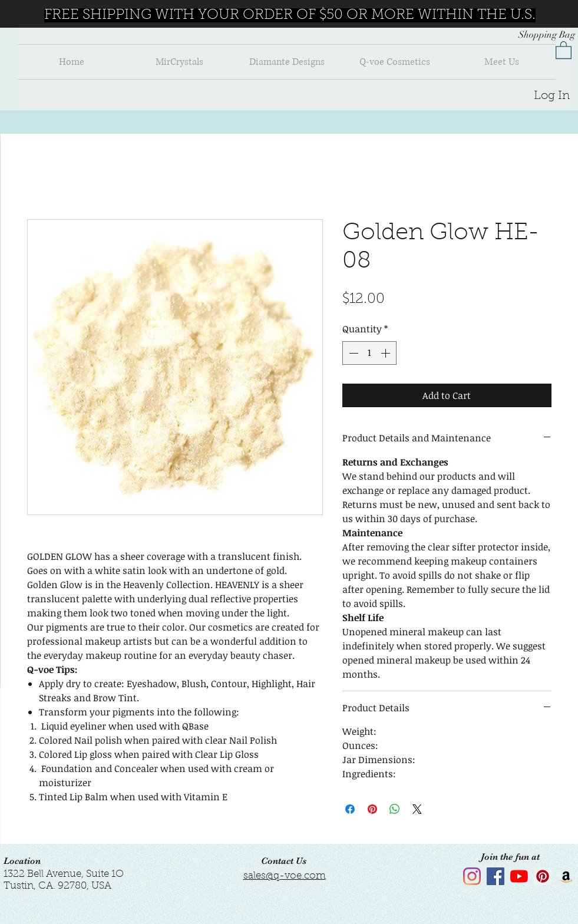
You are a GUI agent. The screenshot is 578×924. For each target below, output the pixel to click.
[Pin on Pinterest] (372, 809)
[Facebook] (496, 876)
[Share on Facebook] (350, 809)
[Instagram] (472, 876)
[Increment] (387, 353)
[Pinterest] (543, 876)
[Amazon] (566, 876)
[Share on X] (417, 809)
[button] (564, 49)
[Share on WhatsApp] (395, 809)
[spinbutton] (369, 353)
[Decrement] (352, 353)
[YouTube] (519, 876)
